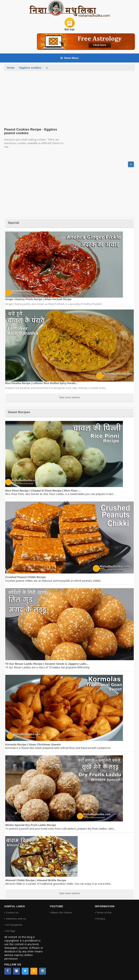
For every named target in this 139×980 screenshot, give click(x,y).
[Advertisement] (69, 98)
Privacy (101, 919)
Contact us (12, 913)
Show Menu (69, 58)
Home (11, 68)
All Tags (11, 931)
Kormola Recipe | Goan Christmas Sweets (33, 744)
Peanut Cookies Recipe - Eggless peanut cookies (31, 131)
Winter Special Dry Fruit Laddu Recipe (31, 825)
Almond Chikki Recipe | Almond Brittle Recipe (36, 880)
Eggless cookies (30, 68)
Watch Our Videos (62, 913)
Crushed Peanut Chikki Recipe (26, 577)
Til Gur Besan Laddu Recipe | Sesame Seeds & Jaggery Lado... (47, 664)
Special (13, 223)
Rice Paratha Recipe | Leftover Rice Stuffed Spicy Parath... (41, 383)
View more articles (69, 397)
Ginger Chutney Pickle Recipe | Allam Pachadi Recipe (38, 299)
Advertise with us (16, 919)
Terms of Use (104, 913)
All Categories (14, 925)
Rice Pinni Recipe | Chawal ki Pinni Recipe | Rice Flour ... (43, 491)
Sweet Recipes (19, 412)
